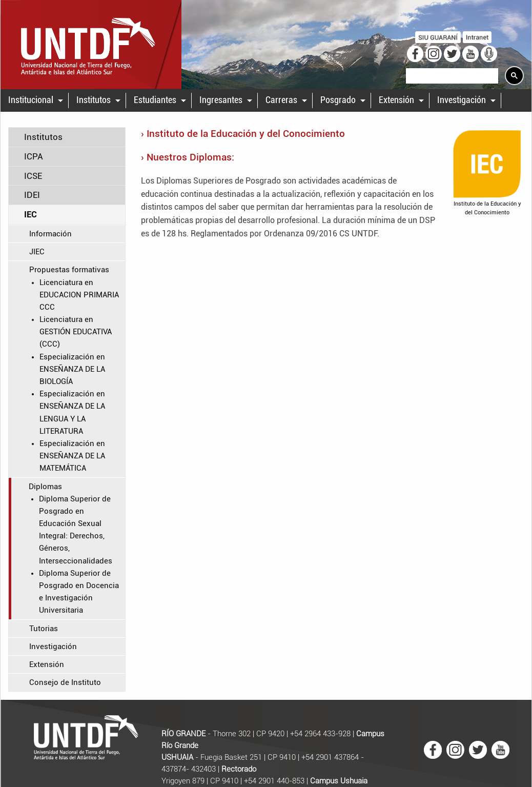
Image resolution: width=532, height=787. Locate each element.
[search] (451, 76)
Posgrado (338, 100)
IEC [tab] (30, 214)
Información (50, 234)
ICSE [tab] (33, 176)
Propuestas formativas (69, 270)
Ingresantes (221, 100)
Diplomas (45, 487)
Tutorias (44, 629)
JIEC (37, 252)
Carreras (281, 100)
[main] (266, 413)
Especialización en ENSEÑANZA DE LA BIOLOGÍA (72, 369)
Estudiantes (155, 100)
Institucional (31, 100)
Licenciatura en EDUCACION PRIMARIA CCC (79, 295)
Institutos (94, 100)
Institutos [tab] (43, 137)
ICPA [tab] (34, 156)
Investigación (462, 100)
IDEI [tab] (32, 195)
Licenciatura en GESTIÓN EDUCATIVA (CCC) (76, 332)
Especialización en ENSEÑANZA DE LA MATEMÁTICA (72, 456)
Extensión (396, 100)
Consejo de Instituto (65, 682)
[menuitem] (35, 100)
